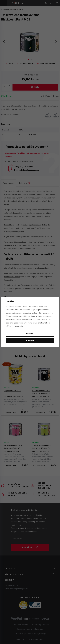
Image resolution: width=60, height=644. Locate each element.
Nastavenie (30, 334)
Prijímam (30, 340)
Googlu (33, 316)
